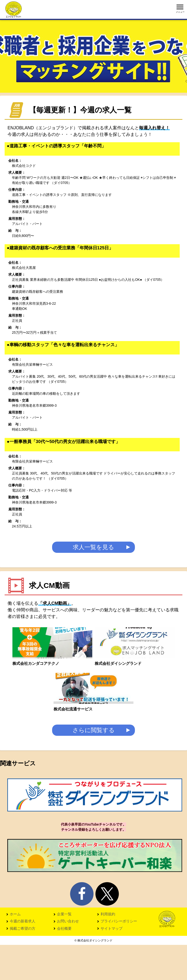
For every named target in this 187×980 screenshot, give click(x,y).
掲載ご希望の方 (23, 964)
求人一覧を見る (93, 549)
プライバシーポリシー (119, 956)
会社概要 (64, 964)
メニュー (180, 9)
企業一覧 (64, 949)
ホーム (15, 949)
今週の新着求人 (23, 956)
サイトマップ (112, 964)
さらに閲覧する (94, 765)
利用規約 (108, 949)
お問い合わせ (68, 956)
